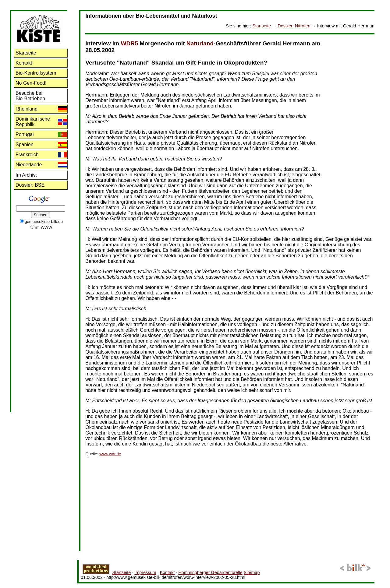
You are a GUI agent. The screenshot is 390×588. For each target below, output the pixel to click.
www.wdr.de (110, 454)
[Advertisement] (350, 126)
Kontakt (24, 63)
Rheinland (27, 109)
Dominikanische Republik (33, 122)
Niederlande (29, 165)
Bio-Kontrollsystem (36, 73)
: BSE (30, 185)
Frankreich (27, 155)
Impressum (145, 572)
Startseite (262, 26)
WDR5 (129, 43)
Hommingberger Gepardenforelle (210, 572)
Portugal (25, 134)
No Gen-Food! (31, 83)
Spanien (25, 144)
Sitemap (252, 572)
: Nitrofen (294, 26)
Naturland (200, 43)
